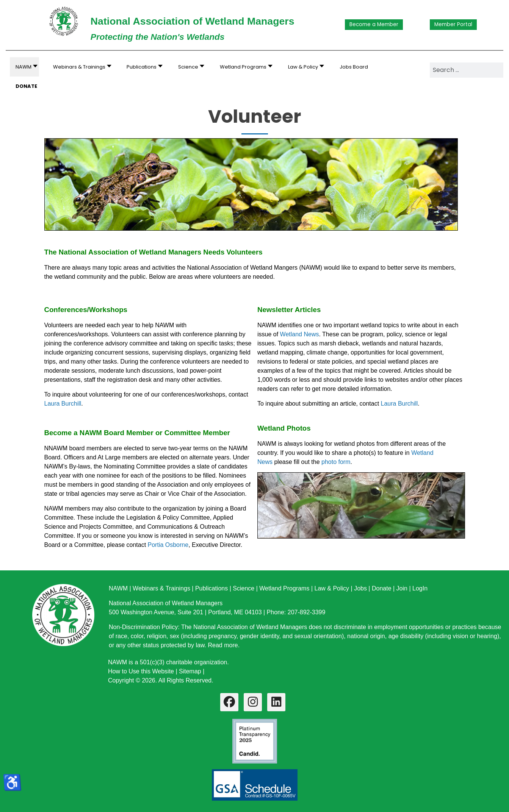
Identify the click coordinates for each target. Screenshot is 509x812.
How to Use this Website (141, 671)
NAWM (118, 588)
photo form (336, 462)
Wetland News (300, 334)
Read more (223, 645)
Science (244, 588)
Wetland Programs (284, 588)
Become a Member (374, 24)
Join (402, 588)
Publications (211, 588)
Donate (382, 588)
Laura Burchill (63, 404)
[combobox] (467, 70)
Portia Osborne (168, 545)
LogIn (420, 588)
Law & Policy (332, 588)
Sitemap (190, 671)
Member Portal (453, 24)
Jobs (360, 588)
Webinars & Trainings (161, 588)
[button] (80, 67)
